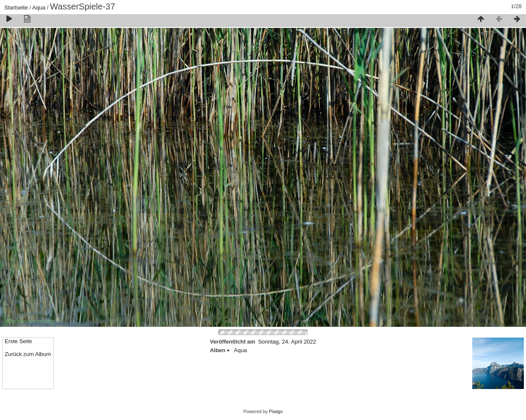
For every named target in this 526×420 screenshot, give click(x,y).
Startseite (16, 8)
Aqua (39, 8)
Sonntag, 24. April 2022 (287, 342)
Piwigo (276, 411)
